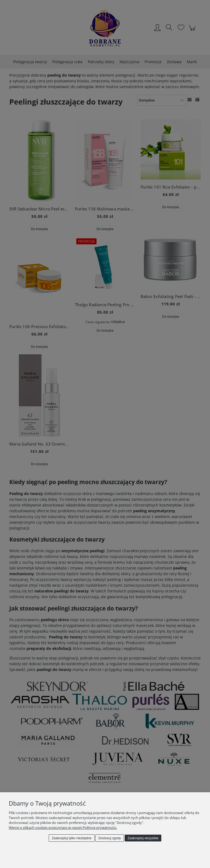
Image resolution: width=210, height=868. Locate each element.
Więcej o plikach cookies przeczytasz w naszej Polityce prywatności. (63, 828)
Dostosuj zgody (110, 838)
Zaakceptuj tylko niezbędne (72, 838)
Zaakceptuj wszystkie (143, 838)
